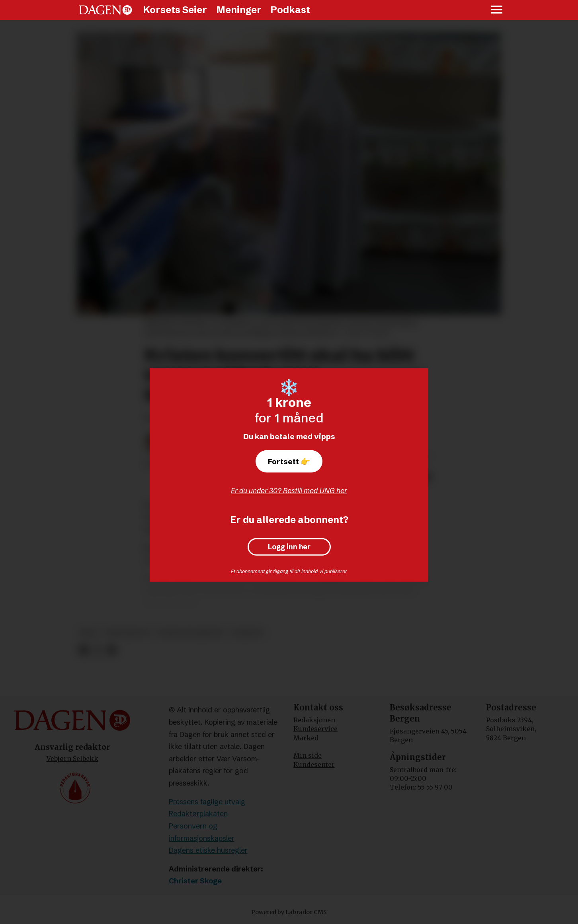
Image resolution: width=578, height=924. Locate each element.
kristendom (127, 633)
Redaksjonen (314, 720)
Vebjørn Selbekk (72, 759)
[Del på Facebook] (83, 650)
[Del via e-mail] (112, 650)
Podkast (290, 10)
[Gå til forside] (105, 10)
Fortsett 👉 (289, 461)
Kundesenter (314, 764)
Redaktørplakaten (198, 814)
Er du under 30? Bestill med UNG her (289, 491)
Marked (306, 738)
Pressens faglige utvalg (207, 802)
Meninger (239, 10)
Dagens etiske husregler (208, 850)
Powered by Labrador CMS (289, 912)
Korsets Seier (175, 10)
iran (89, 633)
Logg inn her (289, 547)
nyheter (247, 633)
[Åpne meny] (497, 10)
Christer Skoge (195, 881)
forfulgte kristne (190, 633)
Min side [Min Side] (308, 755)
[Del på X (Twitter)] (98, 650)
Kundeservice (315, 729)
